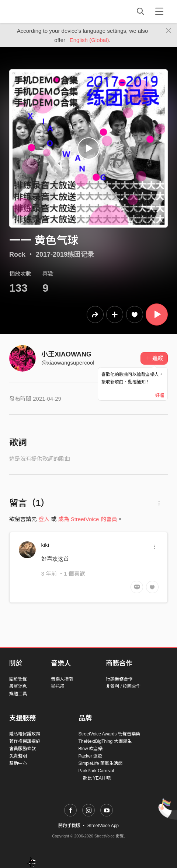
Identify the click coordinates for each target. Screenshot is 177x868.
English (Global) (89, 40)
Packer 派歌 (91, 756)
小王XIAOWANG (66, 354)
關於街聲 (18, 679)
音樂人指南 (62, 679)
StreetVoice (40, 11)
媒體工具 (18, 694)
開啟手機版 (69, 826)
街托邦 (58, 686)
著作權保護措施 (25, 741)
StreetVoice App (103, 826)
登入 (44, 519)
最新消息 (18, 686)
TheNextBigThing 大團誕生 (105, 741)
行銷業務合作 (119, 679)
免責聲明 (18, 756)
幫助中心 (18, 763)
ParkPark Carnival (96, 771)
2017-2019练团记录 (65, 254)
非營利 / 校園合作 (123, 686)
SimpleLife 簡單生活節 (100, 763)
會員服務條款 (22, 749)
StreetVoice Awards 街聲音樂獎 (109, 734)
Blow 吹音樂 (91, 749)
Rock (17, 254)
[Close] (169, 31)
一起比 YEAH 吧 (95, 778)
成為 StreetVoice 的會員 (88, 519)
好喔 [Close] (160, 396)
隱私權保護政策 (25, 734)
